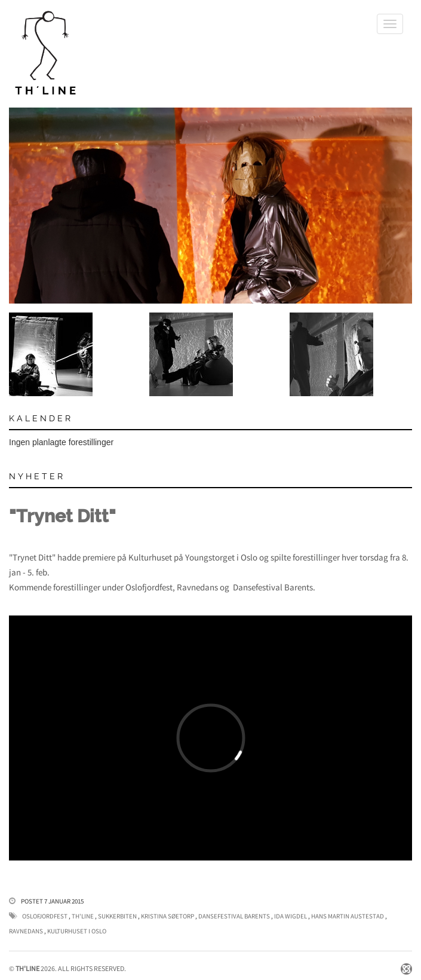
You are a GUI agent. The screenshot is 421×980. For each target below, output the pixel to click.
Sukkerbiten (117, 916)
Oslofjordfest (45, 916)
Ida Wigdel (291, 916)
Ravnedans (26, 931)
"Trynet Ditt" (62, 516)
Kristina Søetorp (168, 916)
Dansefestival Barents (234, 916)
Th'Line (83, 916)
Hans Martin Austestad (348, 916)
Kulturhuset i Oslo (77, 931)
